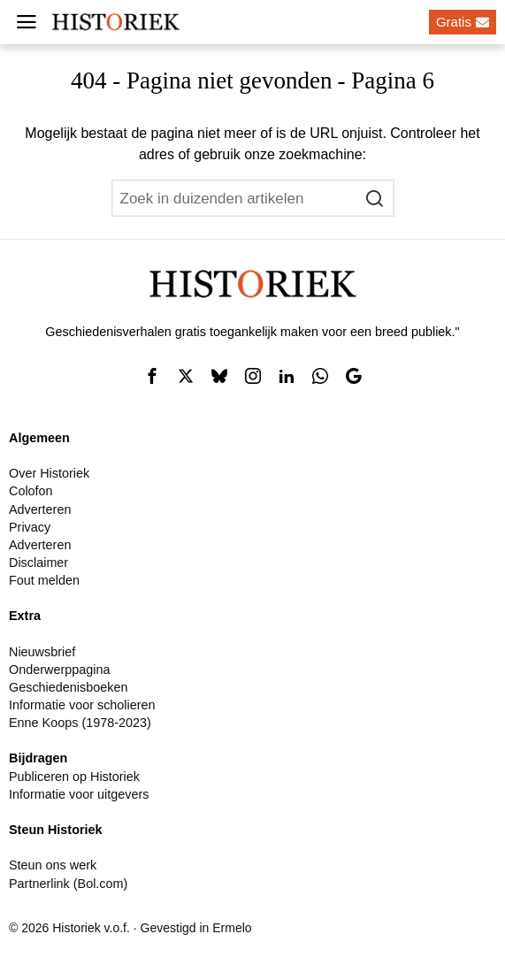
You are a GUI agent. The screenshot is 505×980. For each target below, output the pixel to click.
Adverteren (40, 509)
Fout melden (44, 580)
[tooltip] (152, 376)
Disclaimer (38, 563)
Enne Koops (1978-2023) (80, 723)
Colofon (31, 491)
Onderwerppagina (59, 670)
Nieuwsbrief (42, 652)
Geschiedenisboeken (68, 687)
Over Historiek (49, 473)
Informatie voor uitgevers (79, 794)
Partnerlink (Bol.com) (68, 884)
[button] (376, 198)
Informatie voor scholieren (82, 705)
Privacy (30, 527)
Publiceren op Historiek (74, 777)
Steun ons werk (53, 865)
